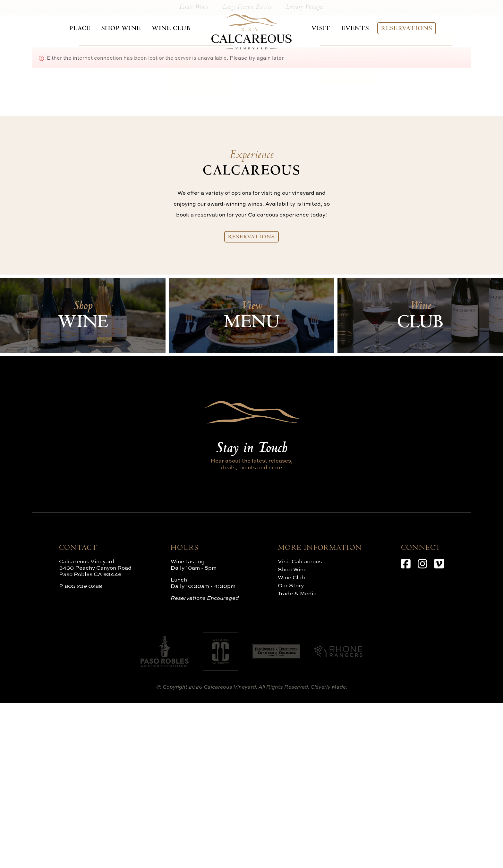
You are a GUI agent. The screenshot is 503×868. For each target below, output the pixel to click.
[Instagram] (422, 729)
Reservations (410, 29)
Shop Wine (116, 29)
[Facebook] (406, 729)
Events (358, 29)
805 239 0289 (83, 751)
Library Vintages (300, 172)
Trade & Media (297, 758)
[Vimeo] (439, 729)
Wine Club (165, 29)
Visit (323, 29)
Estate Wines (199, 172)
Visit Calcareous (300, 726)
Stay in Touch (251, 614)
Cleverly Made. (329, 852)
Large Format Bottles (247, 172)
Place (76, 29)
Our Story (291, 750)
